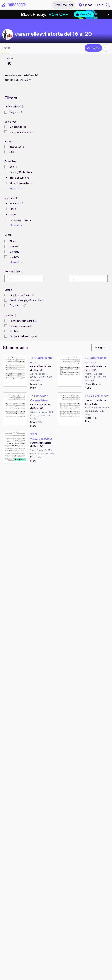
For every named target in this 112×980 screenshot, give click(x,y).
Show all (16, 188)
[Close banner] (108, 14)
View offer (84, 14)
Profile (6, 48)
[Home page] (14, 5)
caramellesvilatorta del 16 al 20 (54, 34)
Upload (85, 5)
